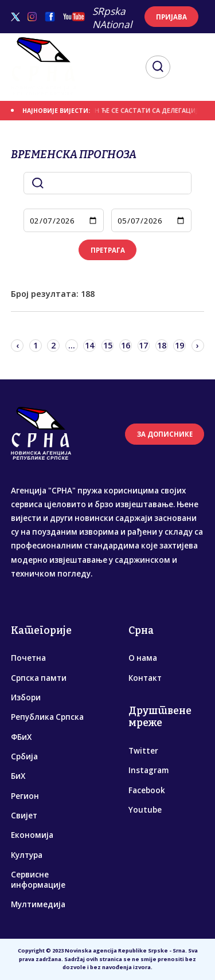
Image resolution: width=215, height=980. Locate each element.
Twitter (143, 751)
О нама (143, 658)
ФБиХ (21, 737)
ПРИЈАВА (171, 17)
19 (179, 345)
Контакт (145, 678)
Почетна (28, 658)
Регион (25, 796)
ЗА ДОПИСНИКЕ (165, 434)
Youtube (145, 810)
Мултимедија (38, 904)
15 (108, 345)
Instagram (148, 770)
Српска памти (39, 678)
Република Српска (47, 717)
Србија (24, 756)
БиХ (18, 776)
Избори (26, 697)
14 (89, 345)
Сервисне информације (38, 880)
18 (162, 345)
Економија (32, 835)
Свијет (24, 816)
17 (143, 345)
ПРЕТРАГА (108, 250)
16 (126, 345)
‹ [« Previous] (17, 345)
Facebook (147, 790)
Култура (27, 855)
